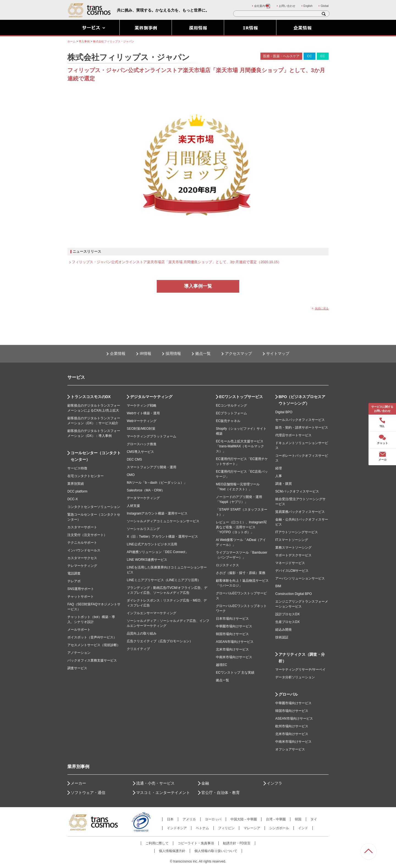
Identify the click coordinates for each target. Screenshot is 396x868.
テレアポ (74, 581)
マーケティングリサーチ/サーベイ (300, 670)
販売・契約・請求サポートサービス (302, 428)
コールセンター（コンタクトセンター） (96, 456)
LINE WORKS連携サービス (147, 560)
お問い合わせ (287, 6)
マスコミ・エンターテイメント (163, 793)
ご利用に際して (157, 843)
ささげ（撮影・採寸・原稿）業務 (241, 573)
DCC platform (77, 491)
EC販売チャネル (228, 421)
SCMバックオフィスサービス (297, 491)
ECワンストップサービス (241, 397)
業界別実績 (76, 484)
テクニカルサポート (82, 543)
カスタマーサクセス (82, 558)
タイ (314, 819)
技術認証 (282, 637)
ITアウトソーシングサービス (297, 532)
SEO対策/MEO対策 (141, 429)
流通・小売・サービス (155, 783)
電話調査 (74, 573)
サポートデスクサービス (293, 555)
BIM (278, 586)
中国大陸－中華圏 (244, 819)
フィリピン (226, 828)
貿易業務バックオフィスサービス (300, 512)
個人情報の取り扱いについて (216, 851)
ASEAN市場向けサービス (235, 642)
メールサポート (79, 630)
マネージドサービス (290, 563)
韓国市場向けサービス (232, 634)
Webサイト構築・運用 (143, 413)
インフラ (274, 783)
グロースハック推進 (142, 444)
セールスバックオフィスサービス (300, 420)
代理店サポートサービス (293, 435)
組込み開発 (284, 630)
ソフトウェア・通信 (88, 793)
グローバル (288, 694)
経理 (279, 468)
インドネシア (177, 828)
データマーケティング (143, 498)
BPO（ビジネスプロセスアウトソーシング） (302, 400)
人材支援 (133, 506)
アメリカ (189, 819)
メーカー (78, 783)
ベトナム (202, 828)
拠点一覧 (203, 353)
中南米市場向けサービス (234, 657)
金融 (205, 783)
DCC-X (73, 499)
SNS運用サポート (81, 589)
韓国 (298, 819)
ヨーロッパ (213, 819)
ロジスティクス (227, 565)
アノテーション (79, 653)
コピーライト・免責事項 (196, 843)
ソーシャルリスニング (143, 529)
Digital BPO (284, 412)
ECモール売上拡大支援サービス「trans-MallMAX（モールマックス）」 (240, 446)
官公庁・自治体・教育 (221, 793)
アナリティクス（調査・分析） (302, 658)
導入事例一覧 (198, 286)
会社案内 (262, 6)
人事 (279, 476)
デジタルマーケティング (151, 397)
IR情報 (145, 353)
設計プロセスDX (288, 614)
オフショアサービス (290, 749)
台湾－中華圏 (276, 819)
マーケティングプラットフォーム (152, 436)
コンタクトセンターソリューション (94, 507)
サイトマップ (278, 353)
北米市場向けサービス (232, 649)
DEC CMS (134, 459)
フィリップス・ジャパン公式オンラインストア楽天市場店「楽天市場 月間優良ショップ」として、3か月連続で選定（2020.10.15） (177, 262)
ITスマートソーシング (292, 540)
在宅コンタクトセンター (86, 476)
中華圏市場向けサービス (234, 626)
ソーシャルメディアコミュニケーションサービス (163, 521)
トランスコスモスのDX (91, 397)
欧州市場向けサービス (292, 726)
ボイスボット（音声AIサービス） (92, 637)
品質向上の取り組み (142, 633)
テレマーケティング (82, 566)
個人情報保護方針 (172, 851)
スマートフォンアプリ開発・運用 (152, 467)
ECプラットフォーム (231, 413)
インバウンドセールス (84, 550)
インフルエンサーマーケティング (152, 613)
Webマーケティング (142, 421)
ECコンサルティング (231, 406)
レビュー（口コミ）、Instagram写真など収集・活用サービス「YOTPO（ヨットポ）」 (241, 527)
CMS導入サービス (140, 452)
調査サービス (77, 668)
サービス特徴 (77, 468)
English (308, 6)
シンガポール (279, 828)
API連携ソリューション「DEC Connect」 (158, 552)
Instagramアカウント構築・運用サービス (157, 513)
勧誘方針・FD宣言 (237, 843)
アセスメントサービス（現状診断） (94, 645)
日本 (170, 819)
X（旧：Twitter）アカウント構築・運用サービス (162, 537)
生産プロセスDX (288, 622)
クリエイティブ (138, 649)
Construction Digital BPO (294, 594)
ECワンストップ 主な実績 (235, 673)
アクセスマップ (238, 353)
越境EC (222, 665)
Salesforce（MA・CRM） (146, 490)
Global (325, 6)
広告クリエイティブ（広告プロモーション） (160, 641)
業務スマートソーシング (293, 548)
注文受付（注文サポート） (87, 535)
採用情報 (173, 353)
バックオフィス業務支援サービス (92, 660)
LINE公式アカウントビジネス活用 (152, 544)
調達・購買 (284, 484)
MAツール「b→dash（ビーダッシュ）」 (157, 483)
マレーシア (252, 828)
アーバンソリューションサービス (300, 578)
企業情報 (118, 353)
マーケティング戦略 (142, 406)
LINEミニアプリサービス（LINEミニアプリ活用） (164, 580)
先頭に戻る (322, 308)
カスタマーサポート (82, 527)
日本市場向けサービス (232, 619)
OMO (131, 475)
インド (303, 828)
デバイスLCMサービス (292, 571)
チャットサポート (81, 597)
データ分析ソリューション (295, 677)
